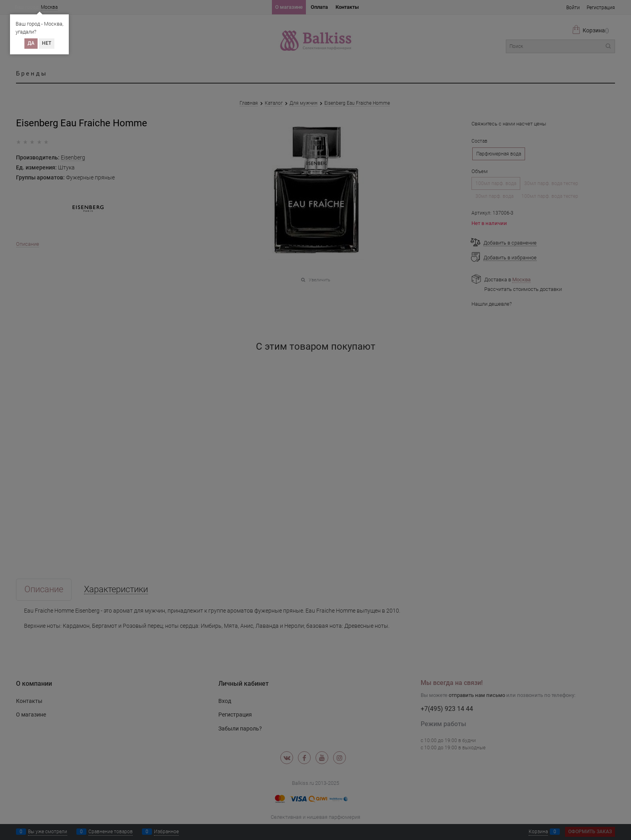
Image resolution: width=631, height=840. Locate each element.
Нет (47, 43)
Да (31, 43)
